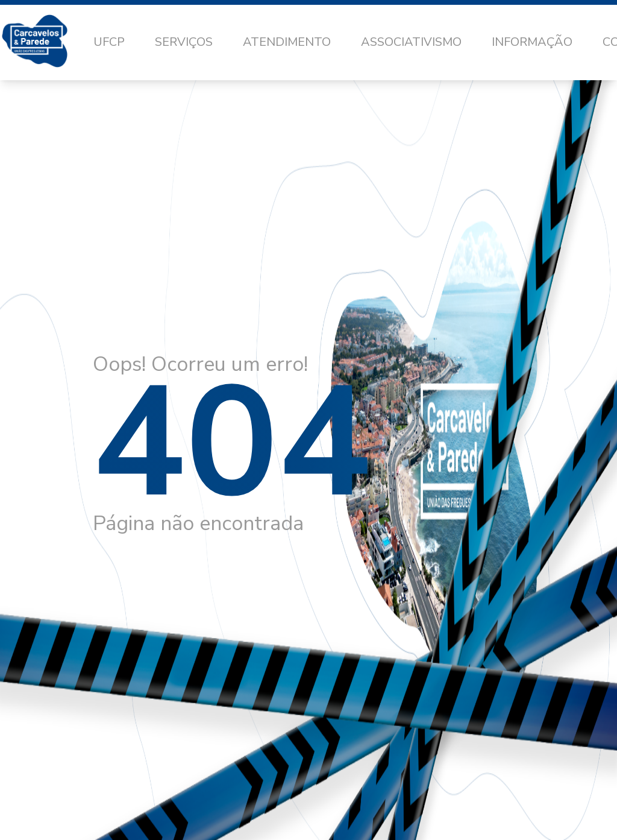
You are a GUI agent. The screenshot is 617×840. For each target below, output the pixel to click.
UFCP (109, 42)
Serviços (184, 42)
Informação (532, 42)
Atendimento (287, 42)
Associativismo (411, 42)
